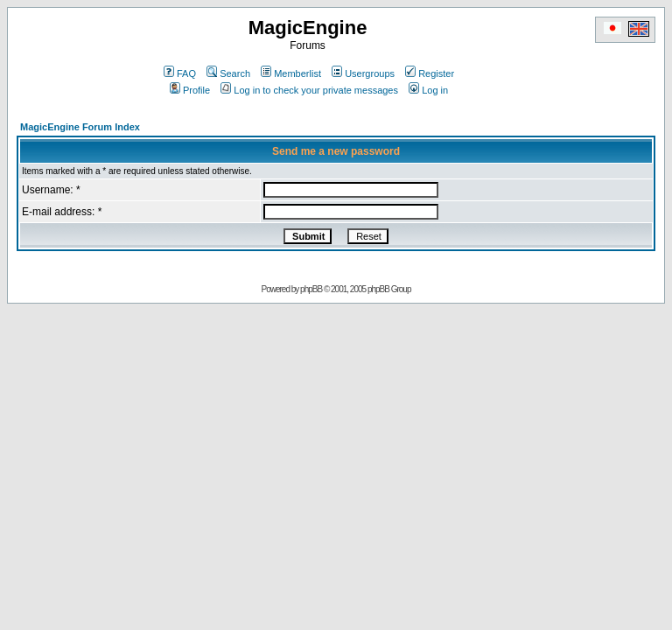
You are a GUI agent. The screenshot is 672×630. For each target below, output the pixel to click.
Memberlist (291, 73)
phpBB (311, 289)
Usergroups (363, 73)
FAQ (180, 73)
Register (430, 73)
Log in (428, 90)
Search (228, 73)
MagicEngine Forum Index (80, 127)
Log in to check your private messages (309, 90)
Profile (190, 90)
